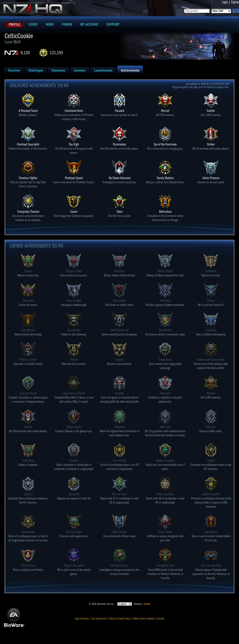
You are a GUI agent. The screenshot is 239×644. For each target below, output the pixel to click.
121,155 (56, 53)
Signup (235, 2)
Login (225, 2)
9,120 (25, 53)
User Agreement (99, 619)
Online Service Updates (144, 619)
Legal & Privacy (82, 619)
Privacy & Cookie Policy (120, 619)
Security (161, 619)
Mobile (147, 604)
